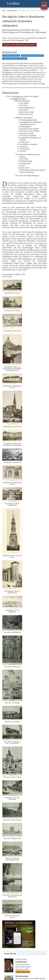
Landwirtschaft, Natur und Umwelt (15, 59)
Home (4, 11)
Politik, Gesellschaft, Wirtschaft (32, 56)
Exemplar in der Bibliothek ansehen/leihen (19, 45)
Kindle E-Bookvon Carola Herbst (22, 962)
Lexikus (13, 3)
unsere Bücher (10, 954)
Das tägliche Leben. (18, 99)
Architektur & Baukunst (11, 56)
